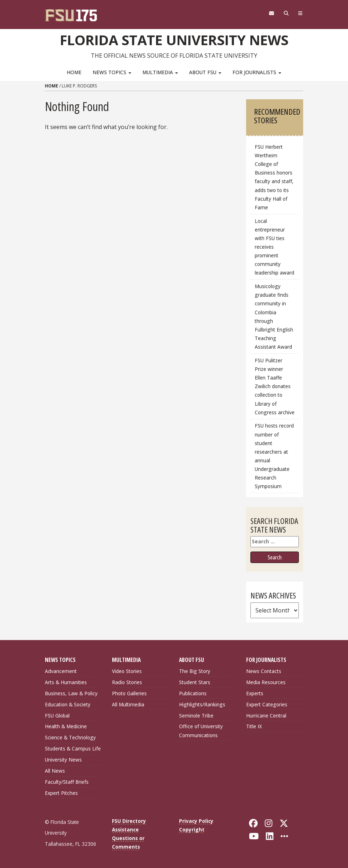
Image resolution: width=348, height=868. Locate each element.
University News (63, 760)
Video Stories (127, 671)
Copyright (192, 829)
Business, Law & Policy (71, 693)
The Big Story (195, 671)
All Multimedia (128, 704)
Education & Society (68, 704)
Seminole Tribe (196, 716)
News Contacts (264, 671)
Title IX (254, 726)
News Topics (112, 72)
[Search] (286, 13)
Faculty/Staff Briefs (67, 782)
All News (55, 771)
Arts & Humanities (66, 682)
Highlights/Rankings (202, 704)
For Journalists (257, 72)
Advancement (61, 671)
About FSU (205, 72)
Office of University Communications (201, 731)
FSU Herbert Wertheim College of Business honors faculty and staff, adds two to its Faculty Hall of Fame (274, 177)
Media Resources (266, 682)
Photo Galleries (129, 693)
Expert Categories (267, 704)
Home (74, 72)
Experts (255, 693)
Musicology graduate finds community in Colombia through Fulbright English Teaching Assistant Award (274, 316)
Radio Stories (127, 682)
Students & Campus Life (73, 748)
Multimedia (160, 72)
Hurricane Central (266, 716)
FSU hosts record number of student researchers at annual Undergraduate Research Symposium (274, 456)
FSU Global (57, 716)
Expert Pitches (61, 793)
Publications (193, 693)
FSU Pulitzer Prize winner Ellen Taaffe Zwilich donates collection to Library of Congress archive (275, 386)
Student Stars (195, 682)
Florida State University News (174, 40)
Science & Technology (70, 737)
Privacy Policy (196, 821)
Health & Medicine (66, 726)
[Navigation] (300, 13)
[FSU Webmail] (271, 13)
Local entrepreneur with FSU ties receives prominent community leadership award (274, 247)
